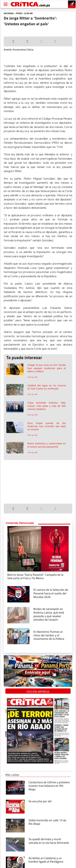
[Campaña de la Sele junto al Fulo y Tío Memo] (38, 549)
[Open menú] (6, 4)
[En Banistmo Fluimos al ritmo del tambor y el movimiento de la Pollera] (18, 636)
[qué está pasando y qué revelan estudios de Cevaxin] (18, 615)
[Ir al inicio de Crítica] (31, 4)
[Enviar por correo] (55, 42)
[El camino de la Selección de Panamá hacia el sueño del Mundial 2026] (18, 594)
